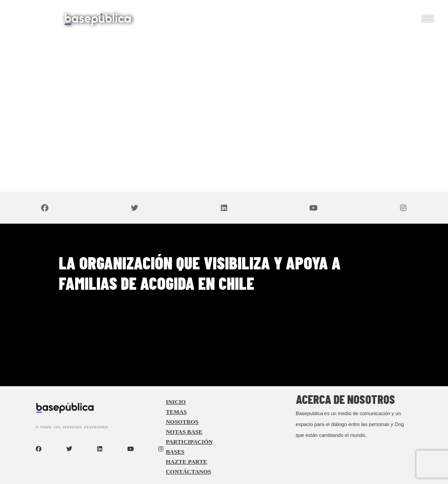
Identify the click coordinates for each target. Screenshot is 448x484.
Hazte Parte (186, 462)
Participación (189, 442)
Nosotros (182, 422)
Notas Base (184, 432)
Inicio (176, 402)
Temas (176, 412)
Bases (175, 452)
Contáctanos (188, 472)
